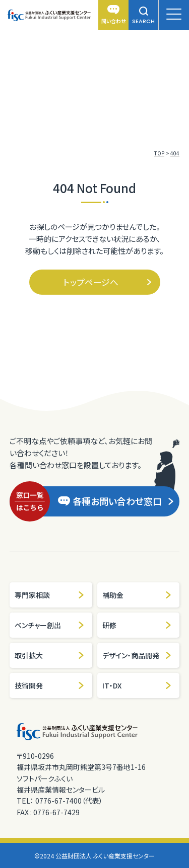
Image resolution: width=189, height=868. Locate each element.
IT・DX (137, 685)
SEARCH (143, 16)
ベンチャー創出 (50, 625)
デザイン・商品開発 (137, 655)
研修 (137, 625)
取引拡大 (50, 655)
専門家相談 (50, 595)
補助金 (137, 595)
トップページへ (108, 282)
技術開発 (50, 685)
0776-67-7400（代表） (69, 801)
